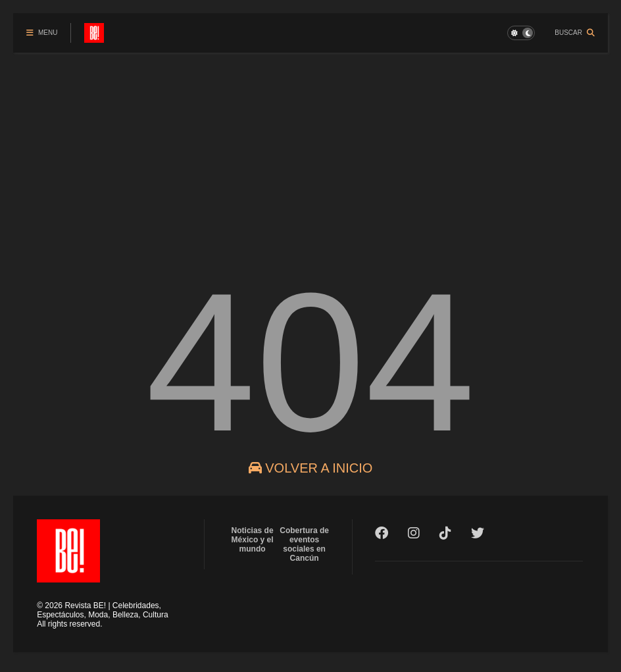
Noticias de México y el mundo (253, 540)
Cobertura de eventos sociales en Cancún (304, 544)
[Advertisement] (310, 151)
